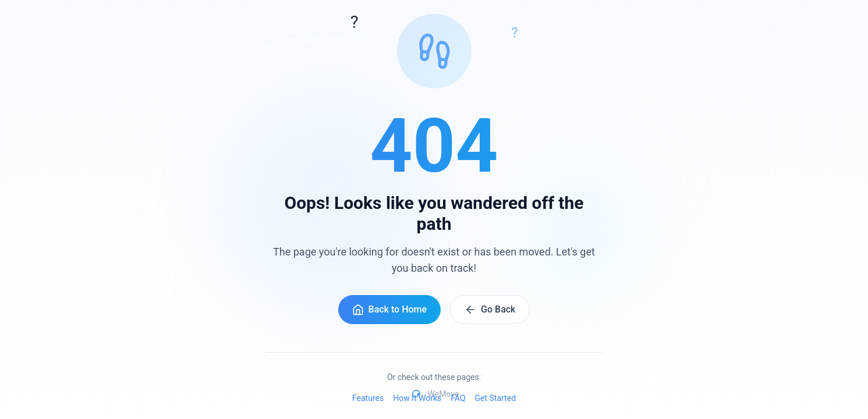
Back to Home (390, 310)
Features (368, 398)
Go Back (490, 310)
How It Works (417, 398)
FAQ (458, 398)
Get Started (496, 398)
